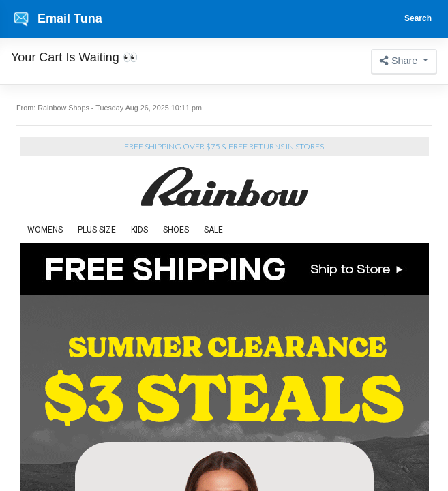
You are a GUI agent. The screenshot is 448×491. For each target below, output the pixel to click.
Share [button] (400, 61)
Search (418, 18)
